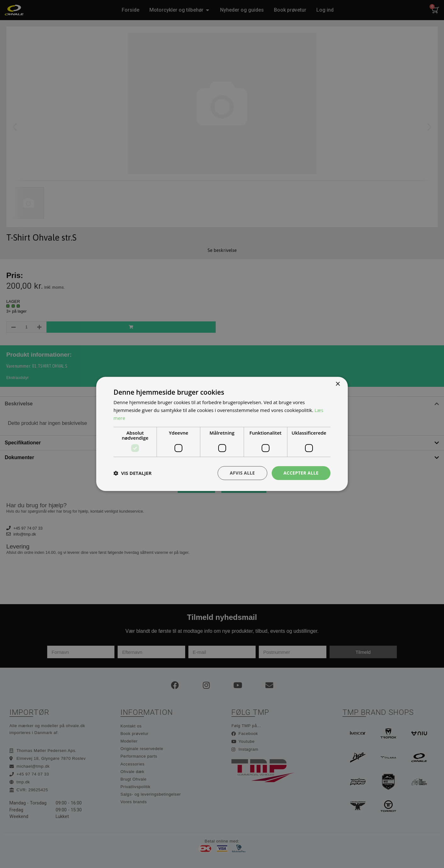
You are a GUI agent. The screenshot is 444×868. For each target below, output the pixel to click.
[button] (133, 473)
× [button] (338, 384)
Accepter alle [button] (301, 473)
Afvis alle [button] (242, 473)
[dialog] (222, 434)
